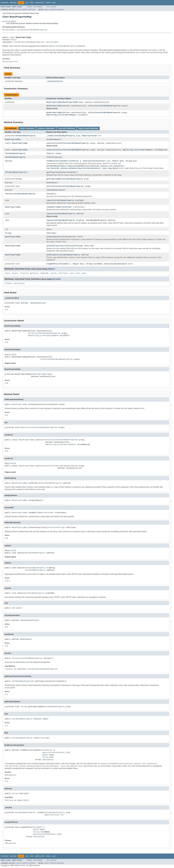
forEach (8, 283)
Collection (93, 106)
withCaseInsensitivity (57, 237)
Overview (5, 3)
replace (50, 214)
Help (54, 3)
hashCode (44, 273)
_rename (50, 136)
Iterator (9, 194)
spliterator (20, 283)
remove (49, 200)
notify (54, 273)
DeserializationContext (94, 161)
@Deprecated (10, 354)
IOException (48, 760)
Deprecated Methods (88, 128)
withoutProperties (55, 246)
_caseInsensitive (55, 81)
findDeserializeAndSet (57, 161)
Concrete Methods (66, 128)
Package (13, 3)
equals (15, 273)
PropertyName (69, 115)
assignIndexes (53, 139)
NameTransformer (90, 136)
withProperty (53, 255)
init (48, 186)
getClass (34, 273)
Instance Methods (46, 128)
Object (14, 40)
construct (51, 143)
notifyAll (63, 273)
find (48, 153)
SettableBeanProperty (36, 30)
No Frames (38, 7)
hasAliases (51, 183)
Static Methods (27, 128)
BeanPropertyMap (54, 102)
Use (27, 3)
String (53, 115)
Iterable (21, 30)
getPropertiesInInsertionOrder (61, 172)
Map (48, 115)
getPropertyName (54, 179)
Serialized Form (10, 62)
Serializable (9, 30)
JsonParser (74, 161)
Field (18, 10)
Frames (30, 7)
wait (72, 273)
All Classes (52, 7)
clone (7, 273)
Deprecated (40, 3)
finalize (24, 273)
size (48, 229)
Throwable (64, 264)
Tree (32, 3)
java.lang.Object (9, 21)
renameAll (51, 207)
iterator (50, 194)
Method (32, 10)
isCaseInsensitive (55, 190)
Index (48, 3)
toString (50, 233)
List (60, 115)
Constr (25, 10)
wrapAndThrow (53, 264)
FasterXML (22, 865)
